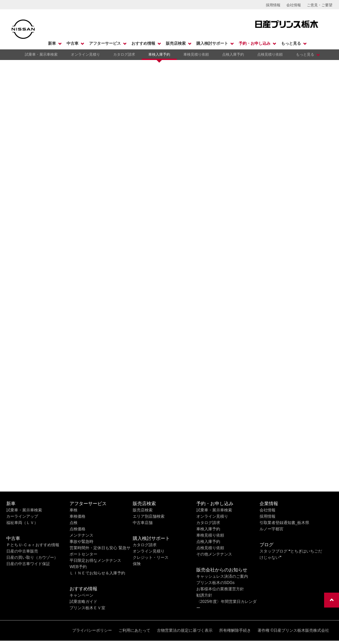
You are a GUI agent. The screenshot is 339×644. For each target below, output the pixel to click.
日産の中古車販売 (22, 551)
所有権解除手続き (235, 630)
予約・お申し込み (255, 43)
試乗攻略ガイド (83, 602)
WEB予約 (78, 567)
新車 (52, 43)
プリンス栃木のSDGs (216, 583)
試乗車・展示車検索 (41, 54)
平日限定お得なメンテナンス (95, 560)
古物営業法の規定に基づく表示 (185, 630)
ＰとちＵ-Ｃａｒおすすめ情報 (33, 545)
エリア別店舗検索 (149, 516)
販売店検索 (176, 43)
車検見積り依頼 (196, 54)
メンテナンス (81, 535)
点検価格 (77, 529)
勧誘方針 (204, 595)
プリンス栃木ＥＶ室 (87, 608)
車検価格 (77, 516)
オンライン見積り (85, 54)
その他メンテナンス (214, 554)
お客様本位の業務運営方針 (220, 589)
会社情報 (294, 5)
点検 (73, 523)
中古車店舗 (143, 523)
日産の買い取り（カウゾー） (32, 557)
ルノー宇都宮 (271, 529)
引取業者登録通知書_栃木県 (285, 523)
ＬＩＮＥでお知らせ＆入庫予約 (97, 573)
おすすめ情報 (143, 43)
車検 (73, 510)
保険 (137, 564)
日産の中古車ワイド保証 (28, 564)
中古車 (73, 43)
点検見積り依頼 (270, 54)
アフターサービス (105, 43)
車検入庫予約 (159, 54)
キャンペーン (81, 595)
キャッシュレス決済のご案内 (222, 576)
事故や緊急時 (81, 542)
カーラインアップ (22, 516)
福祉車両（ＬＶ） (22, 523)
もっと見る (291, 43)
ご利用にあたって (134, 630)
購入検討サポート (212, 43)
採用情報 (273, 5)
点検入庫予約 (233, 54)
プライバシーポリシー (92, 630)
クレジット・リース (151, 557)
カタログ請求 (124, 54)
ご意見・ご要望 (320, 5)
